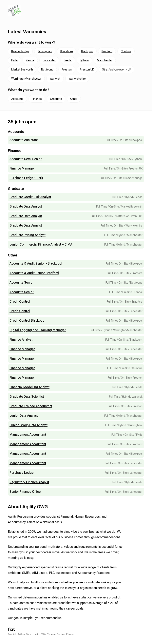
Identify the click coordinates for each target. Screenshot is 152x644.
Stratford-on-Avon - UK (117, 70)
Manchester (105, 60)
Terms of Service (56, 634)
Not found (47, 70)
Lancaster (49, 60)
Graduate (56, 99)
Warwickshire (77, 79)
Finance (37, 99)
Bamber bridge (20, 51)
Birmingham (45, 51)
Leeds (68, 60)
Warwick (55, 79)
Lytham (84, 60)
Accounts (17, 99)
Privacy (70, 634)
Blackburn (67, 51)
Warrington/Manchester (26, 79)
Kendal (30, 60)
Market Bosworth (22, 70)
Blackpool (87, 51)
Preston (67, 70)
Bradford (107, 51)
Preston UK (87, 70)
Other (74, 99)
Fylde (14, 60)
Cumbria (126, 51)
